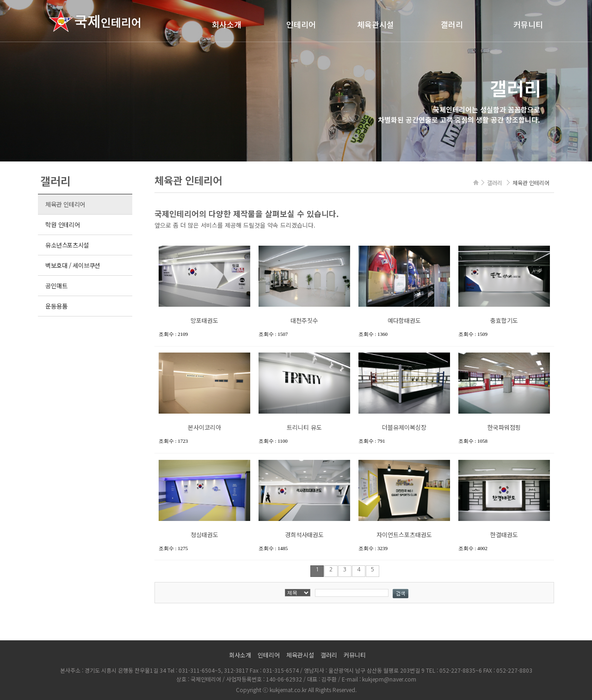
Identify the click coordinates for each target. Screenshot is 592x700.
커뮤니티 (528, 24)
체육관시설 (376, 24)
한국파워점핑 (504, 427)
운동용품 (56, 306)
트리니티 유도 (304, 427)
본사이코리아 (204, 427)
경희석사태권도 (304, 535)
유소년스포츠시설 (67, 245)
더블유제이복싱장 (404, 427)
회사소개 (227, 24)
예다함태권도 (404, 320)
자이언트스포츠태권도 (404, 535)
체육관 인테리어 (65, 204)
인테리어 (301, 24)
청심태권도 (204, 535)
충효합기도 (504, 320)
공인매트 (56, 286)
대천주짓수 (304, 320)
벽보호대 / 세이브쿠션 (73, 265)
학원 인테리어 (62, 225)
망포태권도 (204, 320)
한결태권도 (504, 535)
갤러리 (452, 24)
